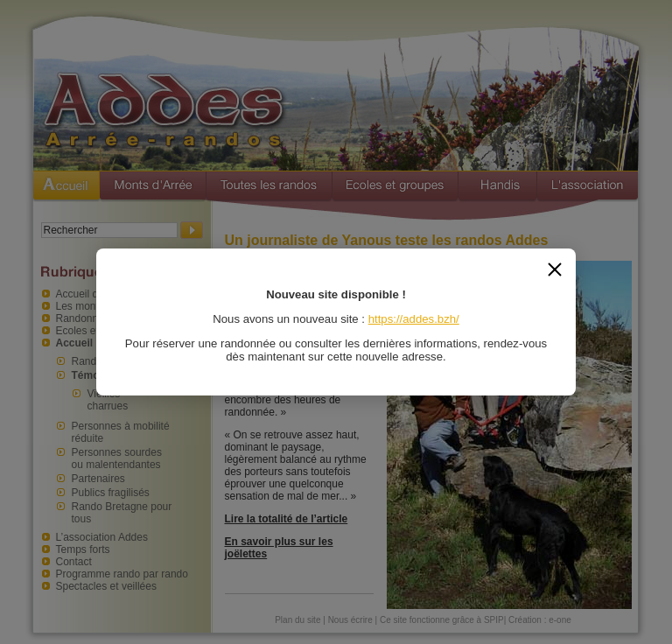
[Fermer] (555, 269)
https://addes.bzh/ (414, 319)
